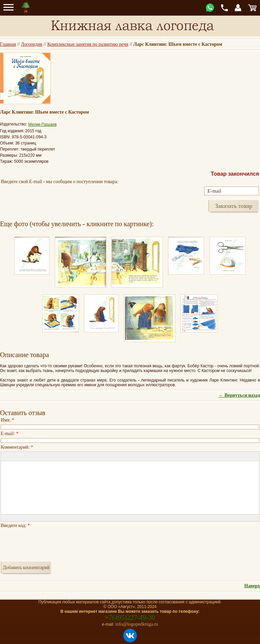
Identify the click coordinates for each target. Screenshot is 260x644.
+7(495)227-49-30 (130, 618)
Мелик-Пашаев (42, 124)
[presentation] (52, 543)
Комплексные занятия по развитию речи (88, 44)
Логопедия (32, 44)
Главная (8, 44)
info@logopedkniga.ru (137, 624)
